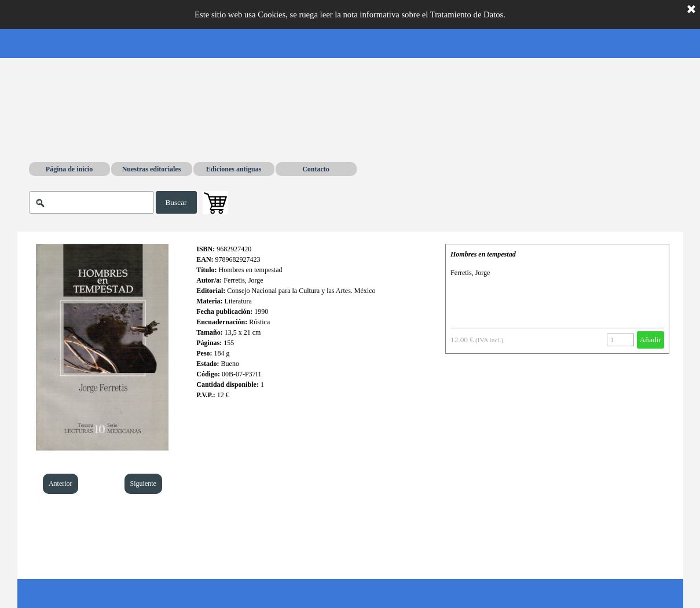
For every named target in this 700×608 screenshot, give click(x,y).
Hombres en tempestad (483, 254)
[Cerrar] (691, 10)
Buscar (176, 202)
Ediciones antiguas (234, 169)
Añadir (650, 340)
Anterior (61, 484)
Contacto (316, 169)
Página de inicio (69, 169)
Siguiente (143, 484)
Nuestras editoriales (152, 169)
